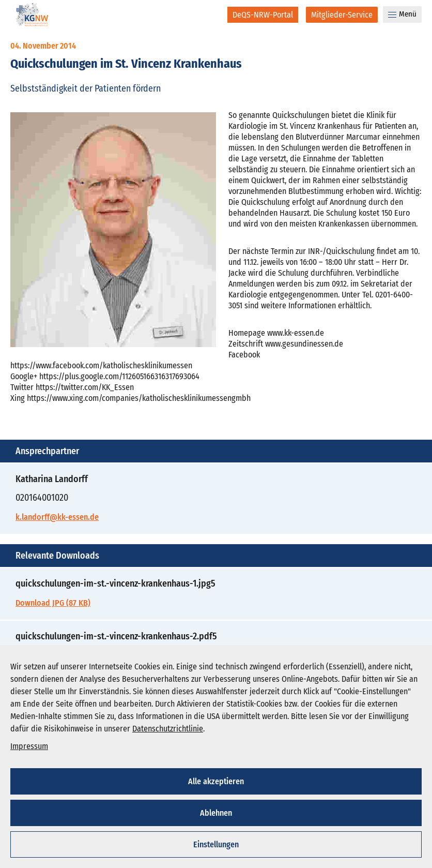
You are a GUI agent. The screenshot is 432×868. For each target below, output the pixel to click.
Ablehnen (216, 813)
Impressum (29, 746)
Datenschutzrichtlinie (168, 729)
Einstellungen (216, 844)
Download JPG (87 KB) (53, 603)
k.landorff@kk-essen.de (57, 517)
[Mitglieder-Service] (342, 15)
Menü (402, 14)
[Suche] (213, 14)
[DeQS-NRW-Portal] (263, 15)
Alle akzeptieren (216, 781)
